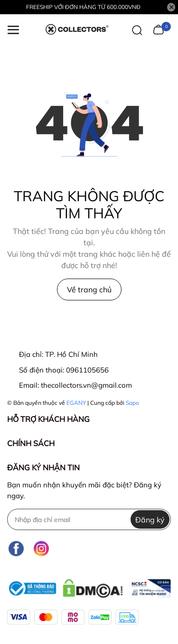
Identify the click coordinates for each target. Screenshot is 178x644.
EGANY (76, 403)
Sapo (132, 403)
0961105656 (87, 370)
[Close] (171, 7)
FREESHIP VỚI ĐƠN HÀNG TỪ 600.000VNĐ (83, 7)
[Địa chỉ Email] (89, 519)
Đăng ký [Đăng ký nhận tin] (150, 520)
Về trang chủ (89, 289)
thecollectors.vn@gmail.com (86, 385)
